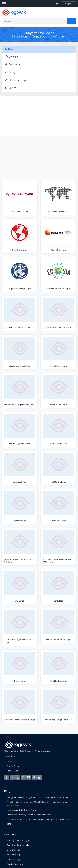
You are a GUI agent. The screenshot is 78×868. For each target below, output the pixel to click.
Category (12, 72)
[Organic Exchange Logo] (19, 275)
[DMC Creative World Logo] (58, 625)
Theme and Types (17, 80)
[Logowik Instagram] (18, 777)
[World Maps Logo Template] (58, 706)
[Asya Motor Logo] (58, 352)
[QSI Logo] (19, 587)
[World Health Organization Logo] (19, 391)
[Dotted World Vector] (58, 197)
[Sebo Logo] (19, 667)
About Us (11, 756)
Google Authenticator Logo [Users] (19, 845)
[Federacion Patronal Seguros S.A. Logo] (19, 547)
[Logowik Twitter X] (12, 777)
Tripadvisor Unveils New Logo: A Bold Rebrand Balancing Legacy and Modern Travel (37, 803)
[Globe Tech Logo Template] (58, 313)
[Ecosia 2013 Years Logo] (58, 275)
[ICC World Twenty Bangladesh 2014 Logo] (58, 547)
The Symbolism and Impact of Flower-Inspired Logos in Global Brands (38, 819)
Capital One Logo (15, 864)
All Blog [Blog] (10, 824)
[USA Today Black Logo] (19, 352)
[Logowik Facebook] (7, 777)
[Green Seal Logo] (58, 507)
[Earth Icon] (58, 587)
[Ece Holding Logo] (58, 667)
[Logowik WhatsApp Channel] (40, 777)
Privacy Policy (13, 766)
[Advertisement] (39, 116)
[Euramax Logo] (19, 468)
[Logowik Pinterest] (23, 777)
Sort (9, 88)
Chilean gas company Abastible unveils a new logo (29, 815)
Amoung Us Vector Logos (18, 840)
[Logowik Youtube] (29, 777)
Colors (10, 57)
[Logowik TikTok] (34, 777)
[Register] (69, 4)
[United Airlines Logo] (58, 429)
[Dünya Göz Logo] (58, 236)
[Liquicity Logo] (19, 507)
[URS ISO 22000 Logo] (19, 313)
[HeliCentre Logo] (58, 468)
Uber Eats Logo (14, 859)
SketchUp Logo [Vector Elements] (14, 854)
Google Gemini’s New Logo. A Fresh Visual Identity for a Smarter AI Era (38, 797)
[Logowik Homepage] (14, 12)
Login (56, 4)
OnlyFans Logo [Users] (14, 850)
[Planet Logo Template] (19, 429)
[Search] (34, 21)
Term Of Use (12, 771)
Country (11, 64)
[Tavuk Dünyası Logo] (19, 197)
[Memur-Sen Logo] (58, 391)
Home (65, 42)
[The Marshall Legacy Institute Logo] (19, 627)
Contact (11, 761)
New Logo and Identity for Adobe (22, 810)
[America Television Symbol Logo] (19, 706)
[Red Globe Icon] (19, 236)
